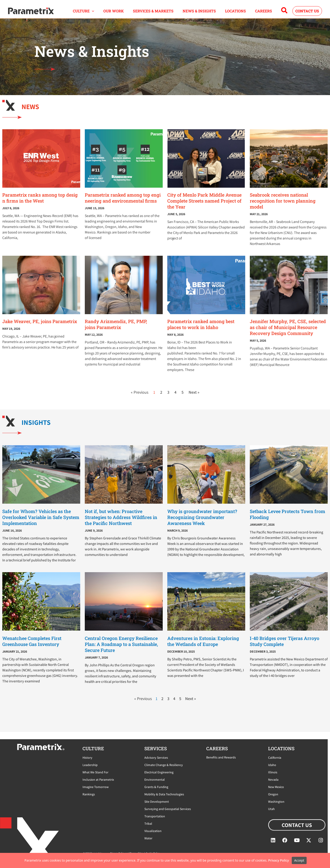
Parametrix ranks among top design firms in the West (40, 203)
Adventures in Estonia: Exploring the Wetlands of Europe (203, 647)
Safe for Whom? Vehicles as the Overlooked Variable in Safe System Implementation (41, 523)
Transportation (155, 816)
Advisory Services (156, 758)
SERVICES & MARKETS (161, 14)
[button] (104, 14)
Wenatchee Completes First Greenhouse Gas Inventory (32, 647)
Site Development (157, 802)
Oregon (273, 794)
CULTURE (96, 14)
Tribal (148, 824)
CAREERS (265, 14)
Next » (194, 398)
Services (156, 748)
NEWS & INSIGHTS (205, 14)
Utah (271, 809)
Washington (276, 802)
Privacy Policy (278, 860)
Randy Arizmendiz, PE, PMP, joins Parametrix (116, 330)
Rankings (89, 794)
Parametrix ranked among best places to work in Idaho (201, 330)
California (275, 758)
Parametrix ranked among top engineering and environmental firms (123, 203)
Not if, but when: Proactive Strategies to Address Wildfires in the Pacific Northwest (121, 523)
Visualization (153, 831)
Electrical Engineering (159, 772)
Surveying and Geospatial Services (168, 809)
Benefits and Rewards (221, 757)
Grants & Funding (156, 787)
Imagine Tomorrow (96, 787)
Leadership (90, 765)
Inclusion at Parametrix (98, 780)
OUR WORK (124, 14)
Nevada (273, 780)
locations (281, 748)
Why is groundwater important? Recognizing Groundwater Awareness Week (202, 523)
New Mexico (276, 787)
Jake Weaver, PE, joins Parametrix (40, 327)
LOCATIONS (239, 14)
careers (217, 748)
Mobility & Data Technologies (164, 794)
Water (148, 838)
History (87, 758)
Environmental (155, 780)
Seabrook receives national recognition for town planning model (283, 206)
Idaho (272, 765)
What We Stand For (95, 772)
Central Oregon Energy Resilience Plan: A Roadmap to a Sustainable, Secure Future (121, 650)
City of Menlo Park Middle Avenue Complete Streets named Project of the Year (204, 206)
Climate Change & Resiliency (164, 765)
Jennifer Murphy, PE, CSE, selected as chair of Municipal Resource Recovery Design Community (288, 333)
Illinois (273, 772)
